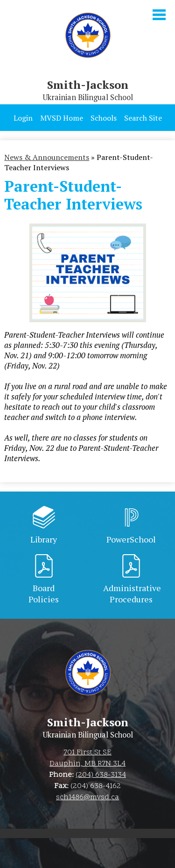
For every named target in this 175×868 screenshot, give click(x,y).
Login (23, 118)
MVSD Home (62, 118)
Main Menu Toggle (159, 15)
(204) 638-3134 (101, 775)
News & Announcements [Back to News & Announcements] (47, 157)
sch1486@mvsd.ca (87, 797)
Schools (104, 118)
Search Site (143, 118)
